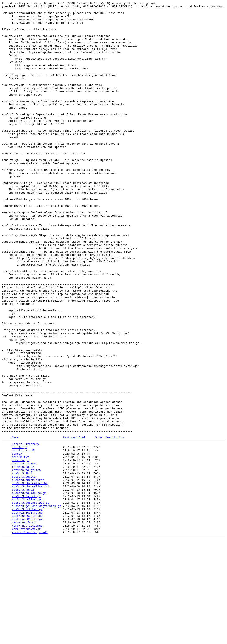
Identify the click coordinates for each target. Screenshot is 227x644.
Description (115, 524)
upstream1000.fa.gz (27, 614)
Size (98, 524)
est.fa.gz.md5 (23, 539)
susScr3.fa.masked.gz (29, 590)
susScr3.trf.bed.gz (27, 610)
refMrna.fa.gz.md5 (26, 563)
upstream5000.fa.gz (27, 622)
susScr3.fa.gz (23, 586)
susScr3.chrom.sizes (28, 575)
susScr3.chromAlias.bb (30, 578)
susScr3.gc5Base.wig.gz (31, 602)
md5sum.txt (20, 547)
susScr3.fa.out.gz (26, 594)
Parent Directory (26, 531)
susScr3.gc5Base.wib (28, 598)
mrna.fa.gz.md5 (24, 555)
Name (15, 524)
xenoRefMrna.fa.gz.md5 (30, 637)
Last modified (74, 524)
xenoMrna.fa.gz (24, 625)
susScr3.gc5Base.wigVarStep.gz (37, 606)
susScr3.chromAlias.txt (31, 582)
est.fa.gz (20, 535)
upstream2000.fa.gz (27, 618)
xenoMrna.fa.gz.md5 (27, 629)
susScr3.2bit (22, 567)
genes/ (17, 543)
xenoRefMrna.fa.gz (26, 633)
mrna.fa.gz (20, 551)
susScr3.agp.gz (24, 571)
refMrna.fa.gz (23, 559)
